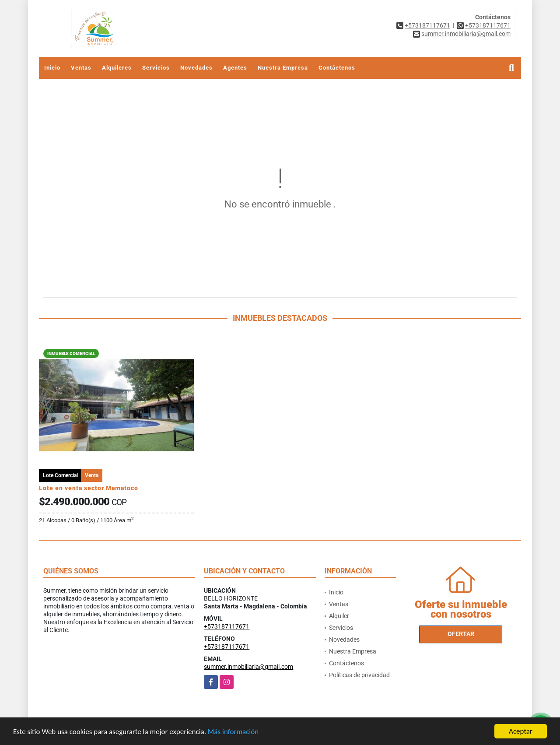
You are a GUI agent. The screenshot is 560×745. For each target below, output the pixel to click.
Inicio (52, 68)
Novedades (196, 68)
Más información (233, 732)
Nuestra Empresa (283, 68)
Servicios (156, 68)
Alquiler (339, 616)
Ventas (81, 68)
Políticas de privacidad (359, 675)
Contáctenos (337, 68)
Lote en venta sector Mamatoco (89, 488)
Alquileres (117, 68)
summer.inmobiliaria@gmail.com (248, 667)
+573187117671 (427, 25)
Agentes (235, 68)
